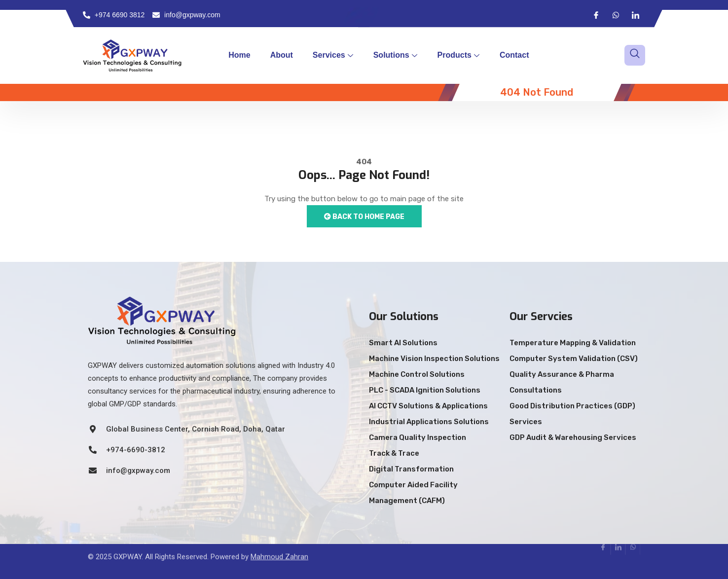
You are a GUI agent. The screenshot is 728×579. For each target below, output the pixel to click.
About (282, 55)
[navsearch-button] (635, 55)
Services (333, 55)
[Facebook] (596, 15)
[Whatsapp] (616, 15)
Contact (514, 55)
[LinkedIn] (635, 15)
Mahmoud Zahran (279, 546)
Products (458, 55)
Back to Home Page (364, 217)
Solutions (395, 55)
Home (239, 55)
